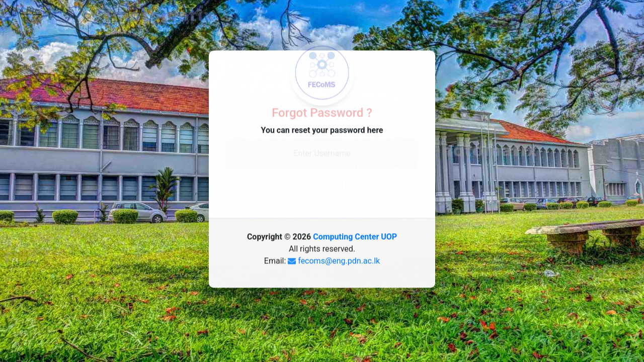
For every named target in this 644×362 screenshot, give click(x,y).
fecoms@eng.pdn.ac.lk (339, 258)
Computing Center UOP (355, 234)
